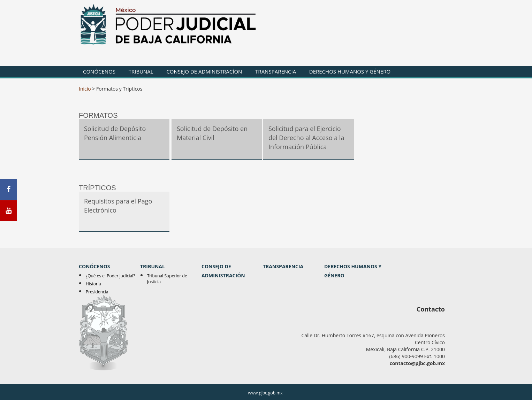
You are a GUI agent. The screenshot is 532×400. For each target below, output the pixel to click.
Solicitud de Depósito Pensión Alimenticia (115, 133)
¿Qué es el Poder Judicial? (110, 276)
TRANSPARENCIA (276, 71)
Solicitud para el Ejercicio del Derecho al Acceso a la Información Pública (306, 137)
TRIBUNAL (141, 71)
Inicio (85, 89)
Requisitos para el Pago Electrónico (118, 206)
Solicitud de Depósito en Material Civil (212, 133)
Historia (93, 284)
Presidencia (97, 292)
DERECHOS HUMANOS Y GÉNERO (350, 71)
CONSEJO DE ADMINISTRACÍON (204, 71)
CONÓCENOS (99, 71)
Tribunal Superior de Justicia (167, 279)
